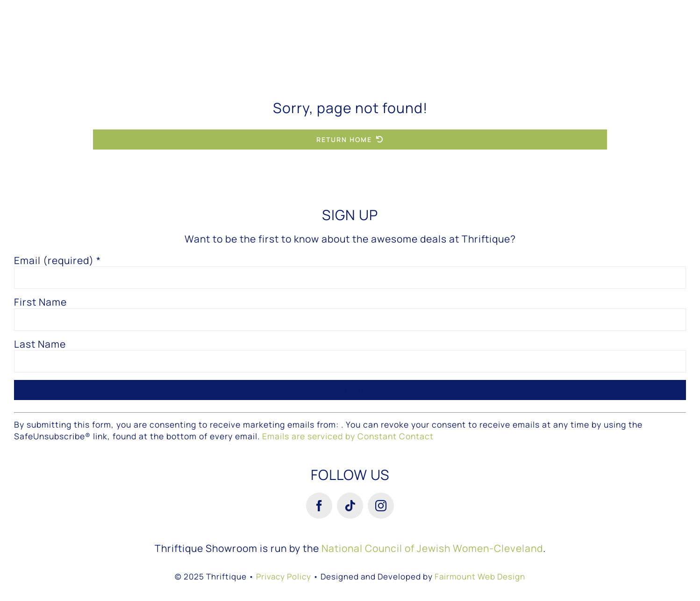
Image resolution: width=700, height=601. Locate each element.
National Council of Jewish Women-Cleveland (432, 548)
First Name (40, 302)
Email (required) (57, 261)
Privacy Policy (284, 576)
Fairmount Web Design (480, 576)
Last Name (40, 344)
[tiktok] (350, 506)
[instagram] (381, 506)
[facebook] (319, 506)
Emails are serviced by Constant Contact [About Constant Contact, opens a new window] (348, 436)
